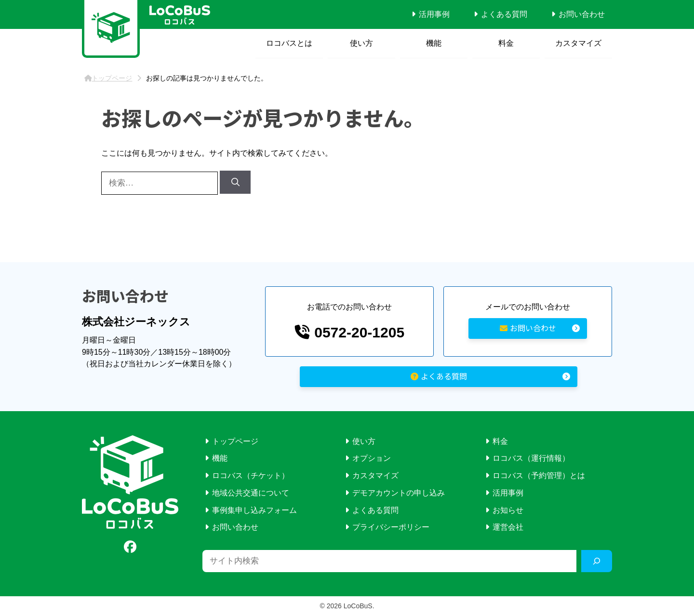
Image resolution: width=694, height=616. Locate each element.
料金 (506, 43)
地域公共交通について (251, 493)
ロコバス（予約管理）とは (539, 475)
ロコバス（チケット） (251, 475)
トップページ (235, 441)
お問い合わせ (582, 14)
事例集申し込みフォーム (254, 510)
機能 (434, 43)
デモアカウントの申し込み (399, 493)
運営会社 (508, 527)
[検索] (235, 182)
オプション (372, 458)
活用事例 (434, 14)
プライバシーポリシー (391, 527)
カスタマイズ (578, 43)
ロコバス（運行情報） (531, 458)
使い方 (361, 43)
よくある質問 (504, 14)
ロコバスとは (289, 43)
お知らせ (508, 510)
